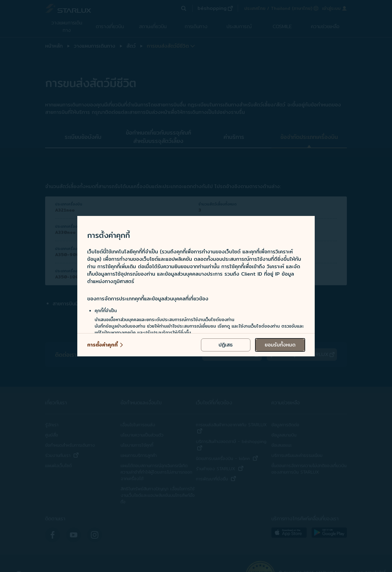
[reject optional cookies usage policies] (226, 345)
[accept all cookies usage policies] (280, 345)
